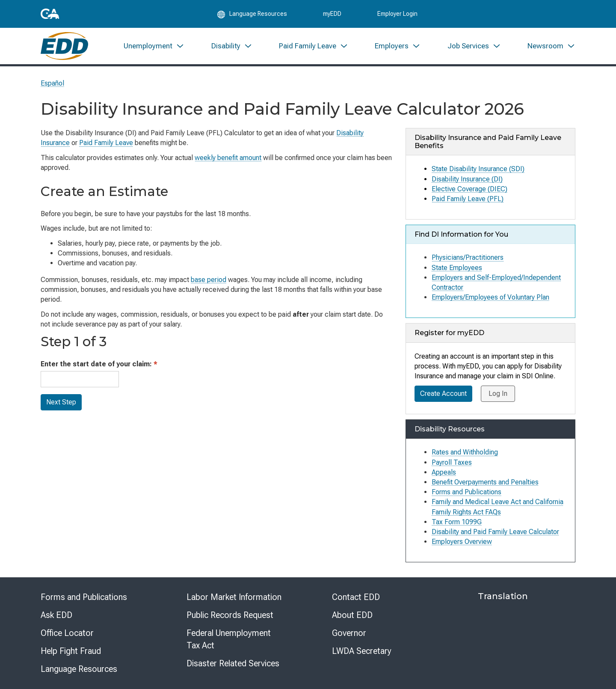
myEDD (332, 14)
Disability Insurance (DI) (467, 179)
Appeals (444, 472)
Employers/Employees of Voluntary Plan (490, 297)
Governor (349, 633)
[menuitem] (154, 46)
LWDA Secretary (362, 651)
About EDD (352, 615)
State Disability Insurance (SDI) (478, 169)
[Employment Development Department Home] (64, 46)
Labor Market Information (234, 597)
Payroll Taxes (452, 462)
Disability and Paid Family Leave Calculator (495, 532)
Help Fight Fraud (71, 651)
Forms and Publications (84, 597)
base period (209, 280)
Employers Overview (462, 542)
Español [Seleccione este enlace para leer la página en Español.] (52, 83)
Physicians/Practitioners (468, 257)
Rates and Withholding (465, 452)
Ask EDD (56, 615)
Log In (498, 394)
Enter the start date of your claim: (99, 364)
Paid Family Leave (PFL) (468, 199)
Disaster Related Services (233, 663)
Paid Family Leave (106, 143)
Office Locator (67, 633)
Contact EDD (356, 597)
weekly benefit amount (228, 158)
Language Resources (79, 669)
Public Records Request (230, 615)
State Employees (457, 268)
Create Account (443, 394)
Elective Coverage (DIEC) (469, 189)
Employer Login (397, 14)
